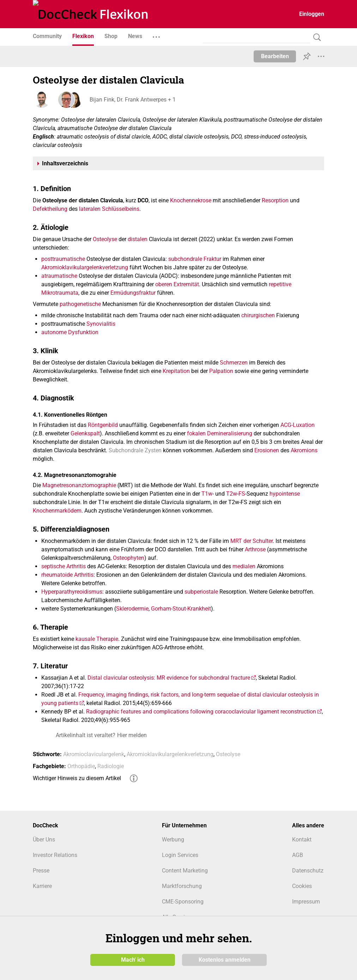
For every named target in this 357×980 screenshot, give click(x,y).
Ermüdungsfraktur (133, 293)
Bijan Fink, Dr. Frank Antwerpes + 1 (132, 100)
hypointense (285, 494)
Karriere (42, 886)
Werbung (173, 840)
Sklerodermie (132, 609)
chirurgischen (258, 315)
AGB (298, 855)
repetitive (280, 284)
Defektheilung (50, 209)
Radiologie (111, 766)
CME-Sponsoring (183, 902)
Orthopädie (81, 766)
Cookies (302, 886)
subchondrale (185, 259)
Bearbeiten (275, 56)
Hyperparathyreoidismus (72, 592)
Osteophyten (129, 558)
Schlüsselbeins (121, 209)
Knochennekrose (191, 200)
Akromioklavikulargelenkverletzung (85, 267)
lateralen (90, 209)
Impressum (306, 902)
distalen (138, 239)
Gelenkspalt (85, 433)
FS (242, 494)
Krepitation (176, 371)
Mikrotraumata (60, 293)
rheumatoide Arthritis (67, 575)
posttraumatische (63, 259)
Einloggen (312, 14)
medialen (244, 566)
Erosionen (267, 450)
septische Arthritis (63, 566)
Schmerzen (234, 363)
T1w (207, 494)
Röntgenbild (103, 425)
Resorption (275, 200)
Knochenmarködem (57, 511)
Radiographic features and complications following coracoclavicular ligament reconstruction (201, 712)
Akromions (304, 450)
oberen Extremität (177, 284)
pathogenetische (80, 304)
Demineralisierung (230, 433)
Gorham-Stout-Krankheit (181, 609)
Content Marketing (185, 871)
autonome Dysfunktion (70, 332)
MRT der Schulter (252, 541)
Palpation (221, 371)
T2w (232, 494)
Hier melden (132, 735)
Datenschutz (308, 871)
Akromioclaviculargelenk (94, 754)
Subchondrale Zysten (135, 450)
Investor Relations (55, 855)
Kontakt (302, 840)
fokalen (196, 433)
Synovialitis (101, 324)
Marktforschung (182, 886)
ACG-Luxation (298, 425)
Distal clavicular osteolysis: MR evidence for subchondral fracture (169, 678)
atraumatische (59, 276)
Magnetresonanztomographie (79, 485)
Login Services (180, 855)
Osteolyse (105, 239)
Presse (41, 871)
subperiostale (201, 592)
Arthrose (255, 549)
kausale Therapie (97, 639)
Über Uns (44, 840)
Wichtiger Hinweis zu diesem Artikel (77, 778)
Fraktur (212, 259)
